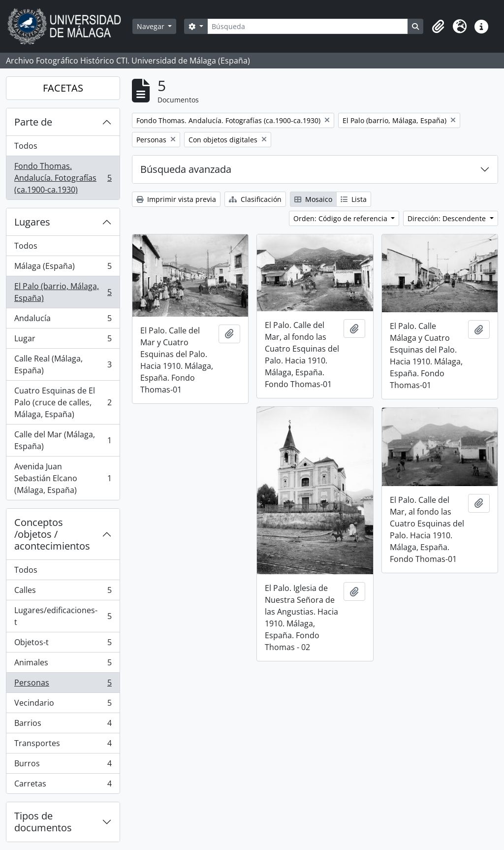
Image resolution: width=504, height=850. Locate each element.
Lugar (63, 341)
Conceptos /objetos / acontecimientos (52, 534)
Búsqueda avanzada (186, 169)
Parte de (33, 122)
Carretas (63, 785)
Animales (63, 665)
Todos (26, 146)
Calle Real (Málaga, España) (63, 364)
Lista (354, 199)
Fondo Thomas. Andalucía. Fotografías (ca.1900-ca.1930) (63, 178)
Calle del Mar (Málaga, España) (63, 440)
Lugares (32, 222)
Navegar (152, 26)
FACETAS (63, 88)
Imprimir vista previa (176, 199)
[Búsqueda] (308, 26)
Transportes (63, 745)
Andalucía (63, 320)
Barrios (63, 725)
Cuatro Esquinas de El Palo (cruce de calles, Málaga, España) (63, 402)
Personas (63, 685)
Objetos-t (63, 644)
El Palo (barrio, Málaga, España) (63, 292)
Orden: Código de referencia (341, 218)
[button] (438, 27)
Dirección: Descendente (448, 218)
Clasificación (255, 199)
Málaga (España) (63, 268)
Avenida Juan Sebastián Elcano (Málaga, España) (63, 478)
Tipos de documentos (43, 822)
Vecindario (63, 705)
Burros (63, 766)
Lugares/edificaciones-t (63, 616)
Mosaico (313, 199)
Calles (63, 592)
